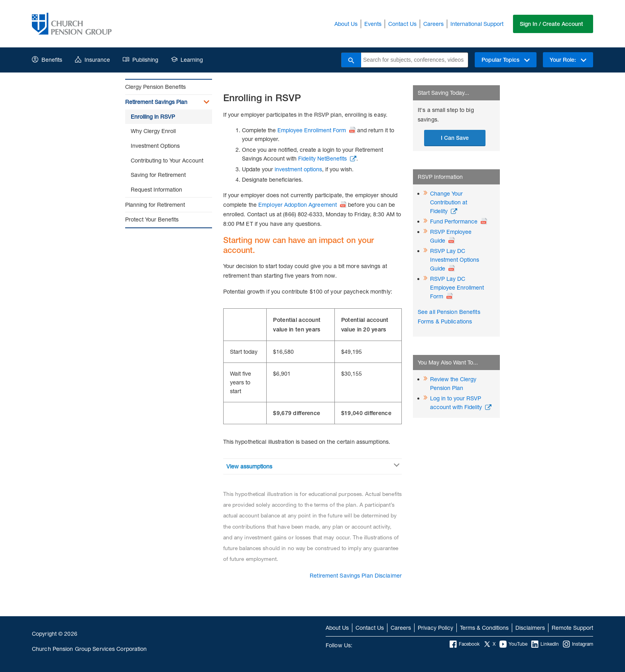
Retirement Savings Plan (156, 102)
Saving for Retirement (158, 175)
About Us (346, 24)
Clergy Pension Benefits (155, 87)
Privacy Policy (435, 628)
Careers (433, 24)
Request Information (156, 189)
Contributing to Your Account (167, 160)
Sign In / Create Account (551, 24)
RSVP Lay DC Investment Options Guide (455, 260)
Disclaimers (530, 628)
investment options (298, 169)
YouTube (513, 644)
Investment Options (155, 146)
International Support (477, 24)
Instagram (578, 644)
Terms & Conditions (484, 628)
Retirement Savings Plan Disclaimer (356, 575)
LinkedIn (545, 644)
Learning (187, 60)
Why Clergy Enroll (153, 131)
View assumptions (249, 466)
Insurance (92, 60)
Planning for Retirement (155, 205)
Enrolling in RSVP (153, 117)
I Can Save (455, 138)
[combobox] (415, 60)
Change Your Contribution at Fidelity (449, 202)
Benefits (47, 60)
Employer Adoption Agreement (298, 205)
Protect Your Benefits (152, 219)
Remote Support (572, 628)
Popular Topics (506, 60)
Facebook (465, 644)
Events (373, 24)
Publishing (141, 60)
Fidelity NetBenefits (322, 158)
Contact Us (402, 24)
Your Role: (568, 60)
